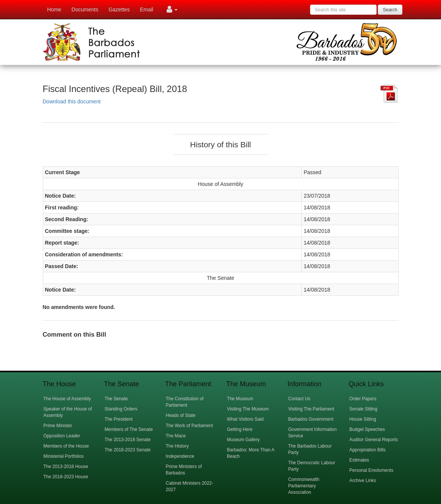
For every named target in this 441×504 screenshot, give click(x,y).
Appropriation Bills (368, 450)
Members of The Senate (129, 429)
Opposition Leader (62, 436)
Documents (85, 9)
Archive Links (363, 481)
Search (390, 10)
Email (147, 9)
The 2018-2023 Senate (128, 450)
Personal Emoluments (371, 470)
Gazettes (119, 9)
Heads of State (181, 415)
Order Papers (363, 399)
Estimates (359, 460)
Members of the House (66, 446)
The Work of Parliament (189, 426)
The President (118, 419)
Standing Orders (121, 409)
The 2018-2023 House (66, 477)
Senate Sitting (363, 409)
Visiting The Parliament (311, 409)
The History (177, 446)
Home (54, 9)
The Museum (240, 399)
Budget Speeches (367, 429)
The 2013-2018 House (66, 467)
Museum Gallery (243, 440)
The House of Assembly (67, 399)
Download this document (72, 101)
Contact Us (299, 399)
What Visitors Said (245, 419)
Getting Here (239, 429)
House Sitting (363, 419)
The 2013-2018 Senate (128, 440)
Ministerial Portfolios (64, 456)
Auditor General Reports (374, 440)
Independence (180, 456)
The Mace (176, 436)
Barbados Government (311, 419)
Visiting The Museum (248, 409)
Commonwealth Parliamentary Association (304, 486)
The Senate (116, 399)
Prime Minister (58, 426)
